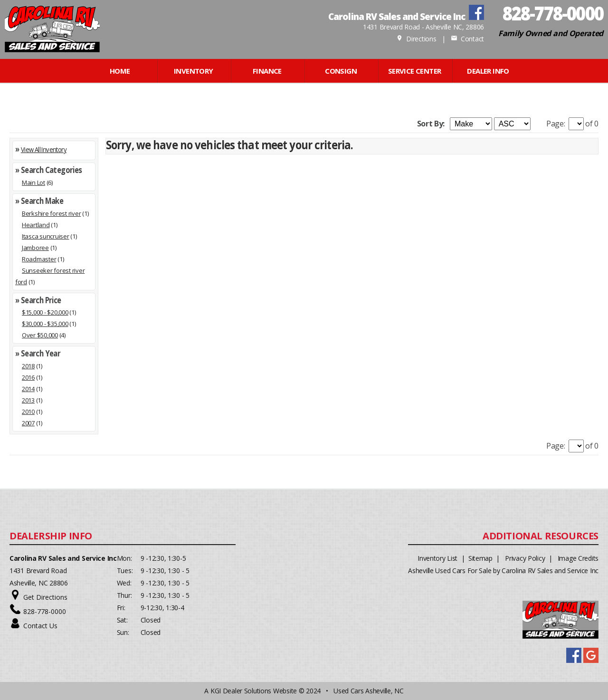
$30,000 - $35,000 (45, 324)
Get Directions (45, 597)
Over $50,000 (40, 335)
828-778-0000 (45, 611)
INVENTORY (194, 71)
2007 (28, 423)
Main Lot (33, 182)
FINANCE (267, 71)
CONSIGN (341, 71)
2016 (28, 377)
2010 (28, 412)
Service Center (415, 71)
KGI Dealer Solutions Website (254, 691)
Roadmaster (39, 259)
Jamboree (35, 248)
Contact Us (40, 626)
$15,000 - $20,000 (45, 312)
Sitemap (480, 558)
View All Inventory (44, 149)
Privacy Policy (525, 558)
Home (120, 71)
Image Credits (578, 558)
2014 (28, 389)
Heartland (36, 225)
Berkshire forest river (51, 213)
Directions (416, 39)
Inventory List (437, 558)
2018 (28, 366)
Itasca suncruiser (46, 236)
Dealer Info (488, 71)
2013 (28, 400)
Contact (467, 39)
